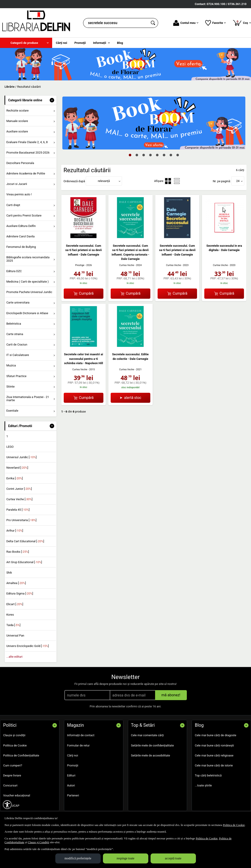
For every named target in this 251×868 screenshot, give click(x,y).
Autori (71, 785)
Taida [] (13, 625)
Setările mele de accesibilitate (151, 755)
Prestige (80, 265)
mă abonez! (171, 695)
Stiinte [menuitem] (11, 387)
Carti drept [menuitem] (13, 205)
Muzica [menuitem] (11, 365)
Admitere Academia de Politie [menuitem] (26, 173)
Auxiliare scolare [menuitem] (17, 131)
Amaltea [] (16, 583)
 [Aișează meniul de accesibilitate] (7, 805)
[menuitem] (26, 43)
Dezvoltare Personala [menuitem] (20, 163)
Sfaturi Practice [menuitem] (16, 376)
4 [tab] (151, 155)
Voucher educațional (17, 795)
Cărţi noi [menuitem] (62, 43)
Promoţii (73, 765)
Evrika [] (15, 478)
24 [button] (238, 181)
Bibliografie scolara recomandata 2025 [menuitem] (28, 259)
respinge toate (125, 858)
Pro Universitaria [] (21, 520)
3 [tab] (144, 155)
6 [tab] (164, 155)
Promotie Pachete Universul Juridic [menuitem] (29, 292)
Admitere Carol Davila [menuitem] (21, 236)
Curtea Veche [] (19, 499)
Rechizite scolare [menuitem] (17, 111)
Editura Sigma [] (20, 593)
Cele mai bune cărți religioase (214, 755)
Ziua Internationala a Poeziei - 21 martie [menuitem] (28, 399)
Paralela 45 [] (18, 510)
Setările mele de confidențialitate (152, 745)
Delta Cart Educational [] (25, 541)
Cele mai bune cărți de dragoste (216, 735)
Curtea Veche (127, 265)
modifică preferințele (78, 858)
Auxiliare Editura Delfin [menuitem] (21, 226)
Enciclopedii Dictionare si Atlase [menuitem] (27, 313)
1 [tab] (130, 155)
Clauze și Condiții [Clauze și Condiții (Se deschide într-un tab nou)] (39, 842)
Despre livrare (12, 775)
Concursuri (10, 785)
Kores (10, 615)
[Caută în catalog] (153, 23)
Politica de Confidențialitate (21, 755)
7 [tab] (171, 155)
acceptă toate (173, 858)
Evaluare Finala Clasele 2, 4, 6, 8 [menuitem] (27, 142)
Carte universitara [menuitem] (18, 302)
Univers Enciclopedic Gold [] (28, 646)
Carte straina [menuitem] (15, 334)
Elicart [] (15, 604)
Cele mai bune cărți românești (214, 745)
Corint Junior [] (19, 489)
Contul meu (186, 23)
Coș (242, 23)
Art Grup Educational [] (24, 562)
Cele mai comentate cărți (147, 735)
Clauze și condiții (14, 735)
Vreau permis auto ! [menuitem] (19, 194)
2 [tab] (137, 155)
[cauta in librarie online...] (116, 23)
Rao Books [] (18, 552)
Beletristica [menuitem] (14, 324)
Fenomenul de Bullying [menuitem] (21, 247)
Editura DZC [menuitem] (14, 271)
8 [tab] (178, 155)
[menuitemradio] (168, 181)
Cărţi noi (73, 755)
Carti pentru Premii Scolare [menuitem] (24, 215)
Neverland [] (17, 468)
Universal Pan (15, 635)
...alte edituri (14, 657)
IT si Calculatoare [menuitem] (18, 355)
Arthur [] (15, 531)
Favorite (216, 23)
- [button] (52, 100)
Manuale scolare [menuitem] (17, 121)
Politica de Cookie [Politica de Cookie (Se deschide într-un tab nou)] (234, 825)
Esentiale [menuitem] (12, 411)
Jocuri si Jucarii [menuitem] (17, 184)
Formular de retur (78, 745)
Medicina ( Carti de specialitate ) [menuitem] (28, 282)
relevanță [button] (104, 181)
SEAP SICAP (11, 806)
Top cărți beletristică (208, 775)
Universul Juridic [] (22, 457)
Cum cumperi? (13, 765)
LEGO (10, 447)
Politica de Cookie (15, 745)
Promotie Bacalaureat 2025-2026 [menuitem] (28, 153)
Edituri (71, 775)
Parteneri (73, 795)
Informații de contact (81, 735)
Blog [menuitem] (120, 43)
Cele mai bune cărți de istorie (214, 765)
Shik (9, 573)
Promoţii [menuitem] (80, 43)
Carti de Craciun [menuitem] (17, 344)
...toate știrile (203, 785)
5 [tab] (157, 155)
